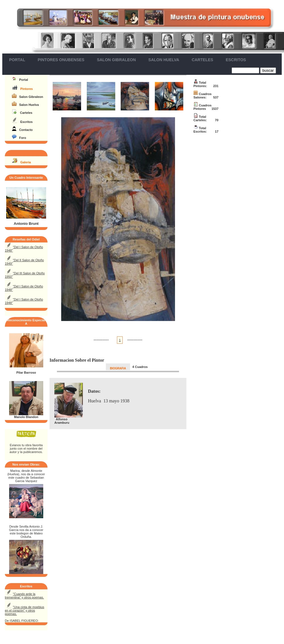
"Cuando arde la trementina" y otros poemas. (24, 596)
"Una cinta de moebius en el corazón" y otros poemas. (24, 610)
